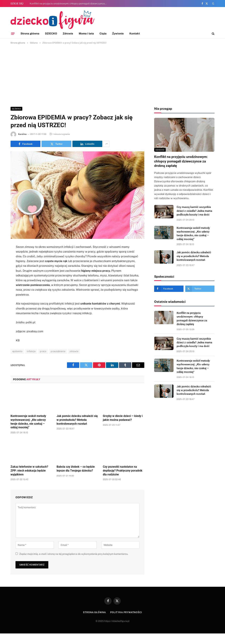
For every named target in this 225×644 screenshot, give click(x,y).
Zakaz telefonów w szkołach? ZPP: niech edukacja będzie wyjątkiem (29, 471)
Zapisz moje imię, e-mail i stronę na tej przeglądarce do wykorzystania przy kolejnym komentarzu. (74, 554)
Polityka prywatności (126, 612)
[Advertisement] (112, 75)
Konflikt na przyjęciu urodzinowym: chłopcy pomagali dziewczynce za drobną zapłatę (69, 4)
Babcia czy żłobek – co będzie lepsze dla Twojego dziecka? (76, 469)
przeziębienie (58, 351)
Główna (16, 109)
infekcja (31, 351)
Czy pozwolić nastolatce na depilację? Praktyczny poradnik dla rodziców (123, 471)
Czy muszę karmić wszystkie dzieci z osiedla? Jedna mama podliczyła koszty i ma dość (194, 211)
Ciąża (103, 33)
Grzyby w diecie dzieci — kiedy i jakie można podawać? (123, 418)
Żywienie (118, 33)
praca (43, 351)
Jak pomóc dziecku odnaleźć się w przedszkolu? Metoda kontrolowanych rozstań (77, 420)
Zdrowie (68, 33)
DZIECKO (51, 33)
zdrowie (74, 351)
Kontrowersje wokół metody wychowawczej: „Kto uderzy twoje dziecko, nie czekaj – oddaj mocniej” (28, 422)
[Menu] (13, 34)
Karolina (22, 134)
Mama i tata (86, 33)
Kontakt (135, 33)
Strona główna (30, 33)
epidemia (17, 351)
